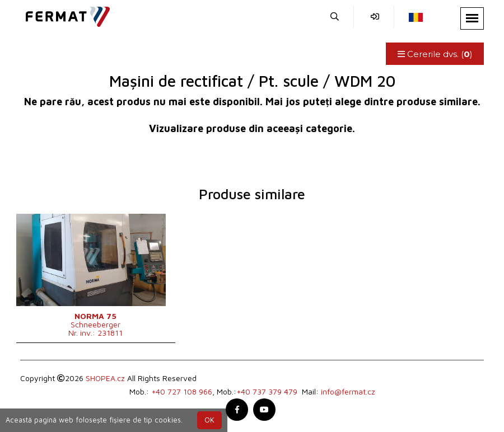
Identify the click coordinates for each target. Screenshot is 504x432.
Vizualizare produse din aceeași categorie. (252, 128)
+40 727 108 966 (182, 391)
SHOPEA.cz (105, 378)
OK (209, 420)
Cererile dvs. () (435, 54)
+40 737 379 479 (267, 391)
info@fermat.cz (348, 391)
